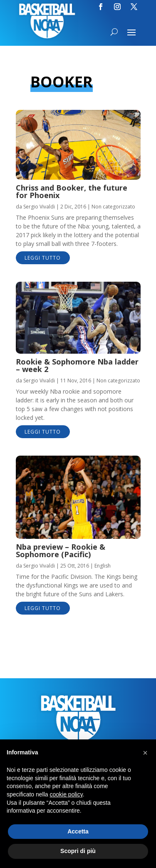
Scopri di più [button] (78, 851)
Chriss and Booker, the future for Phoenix (72, 191)
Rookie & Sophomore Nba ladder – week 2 (77, 365)
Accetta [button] (78, 831)
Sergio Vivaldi (39, 207)
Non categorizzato (113, 207)
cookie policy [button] (66, 794)
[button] (145, 753)
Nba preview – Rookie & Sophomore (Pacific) (61, 551)
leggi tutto (43, 258)
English (103, 566)
